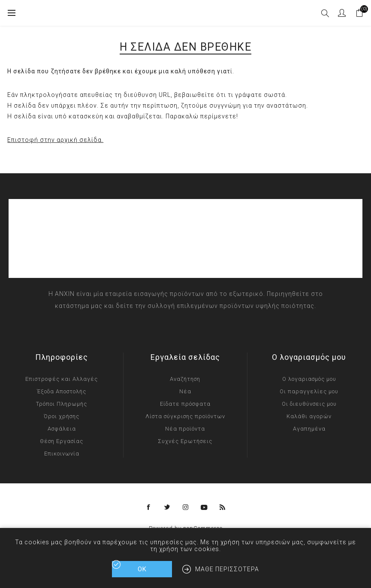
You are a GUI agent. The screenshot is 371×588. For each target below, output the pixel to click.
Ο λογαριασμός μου (309, 379)
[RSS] (223, 507)
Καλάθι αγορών (309, 416)
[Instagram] (186, 507)
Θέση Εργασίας (62, 441)
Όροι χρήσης (62, 416)
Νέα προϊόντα (185, 429)
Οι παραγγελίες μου (309, 391)
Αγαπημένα (309, 429)
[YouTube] (204, 507)
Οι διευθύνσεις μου (309, 404)
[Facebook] (149, 507)
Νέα (185, 391)
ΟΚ (142, 569)
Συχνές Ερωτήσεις (185, 441)
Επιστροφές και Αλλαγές (62, 379)
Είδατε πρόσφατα (185, 404)
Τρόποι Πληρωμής (62, 404)
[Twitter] (167, 507)
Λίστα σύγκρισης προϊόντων (185, 416)
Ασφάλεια (62, 429)
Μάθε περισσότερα (227, 569)
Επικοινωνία (62, 454)
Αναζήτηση (185, 379)
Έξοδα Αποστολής (62, 391)
